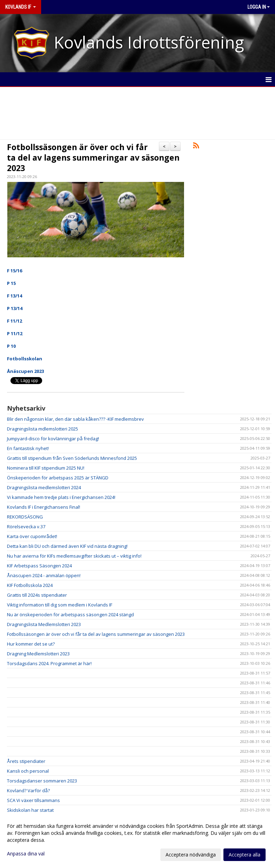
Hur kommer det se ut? (31, 644)
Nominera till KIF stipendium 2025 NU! (46, 468)
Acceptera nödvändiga (191, 855)
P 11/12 (15, 333)
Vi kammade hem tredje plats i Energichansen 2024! (61, 497)
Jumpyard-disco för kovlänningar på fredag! (53, 439)
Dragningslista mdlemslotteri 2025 (43, 429)
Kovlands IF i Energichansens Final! (44, 507)
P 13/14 (15, 308)
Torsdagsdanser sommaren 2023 (42, 781)
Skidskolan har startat (30, 810)
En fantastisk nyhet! (28, 448)
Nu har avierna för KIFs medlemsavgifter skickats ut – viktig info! (74, 556)
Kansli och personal (28, 771)
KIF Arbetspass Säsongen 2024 (39, 566)
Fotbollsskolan (25, 359)
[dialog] (137, 840)
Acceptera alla (245, 855)
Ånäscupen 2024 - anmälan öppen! (44, 575)
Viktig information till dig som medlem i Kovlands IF (60, 605)
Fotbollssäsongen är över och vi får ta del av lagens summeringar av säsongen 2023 (93, 157)
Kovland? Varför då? (28, 790)
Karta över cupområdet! (32, 536)
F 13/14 (14, 296)
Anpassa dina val (26, 854)
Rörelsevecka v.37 (26, 527)
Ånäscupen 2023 (25, 371)
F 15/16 (14, 271)
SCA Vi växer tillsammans (33, 800)
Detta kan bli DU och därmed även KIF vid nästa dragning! (67, 546)
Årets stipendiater (26, 761)
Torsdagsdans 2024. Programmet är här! (49, 663)
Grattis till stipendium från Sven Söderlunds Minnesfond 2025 (72, 458)
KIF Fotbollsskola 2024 (30, 585)
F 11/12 (14, 321)
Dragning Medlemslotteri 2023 (38, 654)
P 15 (11, 283)
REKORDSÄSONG (25, 517)
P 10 (11, 346)
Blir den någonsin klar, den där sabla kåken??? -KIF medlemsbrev (75, 419)
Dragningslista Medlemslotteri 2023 (44, 624)
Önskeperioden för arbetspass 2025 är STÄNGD (58, 478)
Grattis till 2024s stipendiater (37, 595)
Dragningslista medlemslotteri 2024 (44, 487)
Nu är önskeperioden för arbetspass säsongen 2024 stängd (70, 615)
